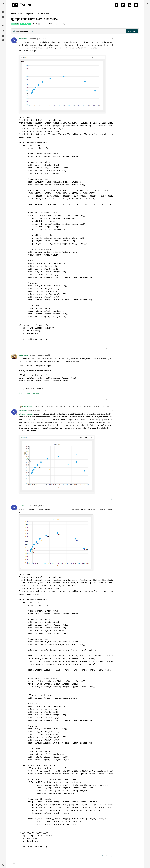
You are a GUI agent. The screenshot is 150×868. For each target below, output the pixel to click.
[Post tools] (111, 348)
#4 (113, 506)
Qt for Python (25, 24)
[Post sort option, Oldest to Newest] (21, 31)
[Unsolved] (3, 40)
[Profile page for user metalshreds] (14, 40)
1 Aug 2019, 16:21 (40, 39)
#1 (113, 39)
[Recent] (3, 7)
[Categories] (3, 3)
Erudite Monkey (24, 355)
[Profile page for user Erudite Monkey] (14, 357)
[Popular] (3, 17)
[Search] (3, 31)
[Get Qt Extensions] (3, 36)
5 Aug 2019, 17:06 (40, 410)
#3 (113, 410)
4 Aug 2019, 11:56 (42, 355)
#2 (113, 355)
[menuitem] (147, 3)
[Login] (147, 3)
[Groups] (3, 26)
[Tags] (3, 12)
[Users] (3, 22)
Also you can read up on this (30, 393)
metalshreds (23, 39)
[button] (3, 865)
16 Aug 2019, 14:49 (40, 506)
